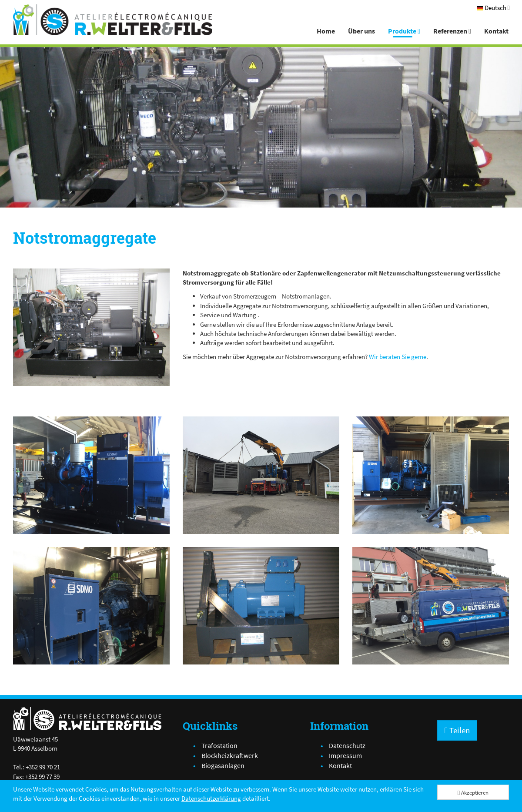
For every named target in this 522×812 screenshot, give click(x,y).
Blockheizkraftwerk (230, 755)
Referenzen (452, 31)
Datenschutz (347, 745)
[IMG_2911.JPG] (431, 606)
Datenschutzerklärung (211, 798)
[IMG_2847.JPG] (431, 475)
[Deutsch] (494, 8)
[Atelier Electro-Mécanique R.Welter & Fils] (113, 20)
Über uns (361, 31)
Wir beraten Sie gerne (398, 357)
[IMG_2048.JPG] (91, 327)
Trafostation (219, 745)
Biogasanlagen (223, 765)
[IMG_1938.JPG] (261, 606)
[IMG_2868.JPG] (91, 606)
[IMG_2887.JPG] (261, 475)
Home (326, 31)
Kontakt (496, 31)
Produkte (404, 31)
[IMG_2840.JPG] (91, 475)
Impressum (345, 755)
